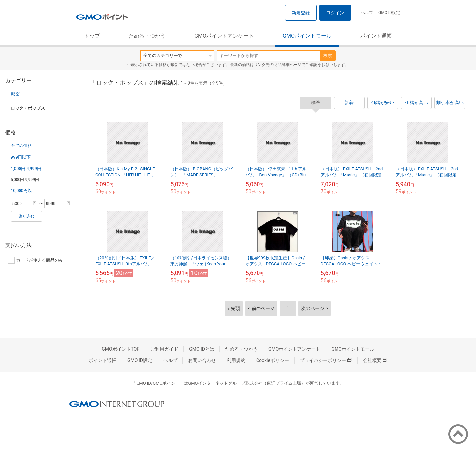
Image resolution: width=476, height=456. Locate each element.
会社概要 (375, 360)
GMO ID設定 (389, 13)
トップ (92, 36)
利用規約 (236, 360)
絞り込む (26, 216)
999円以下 (21, 157)
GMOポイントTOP (121, 349)
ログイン (335, 13)
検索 (328, 55)
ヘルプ (367, 13)
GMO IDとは (202, 349)
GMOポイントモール (307, 36)
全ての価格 (21, 146)
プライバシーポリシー (326, 360)
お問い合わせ (202, 360)
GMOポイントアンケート (224, 36)
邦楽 (15, 94)
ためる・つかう (147, 36)
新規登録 (301, 13)
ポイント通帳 (376, 36)
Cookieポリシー (273, 360)
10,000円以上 (23, 191)
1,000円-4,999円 (26, 168)
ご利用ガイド (164, 349)
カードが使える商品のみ (36, 260)
